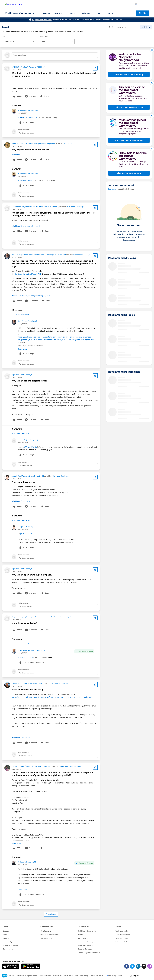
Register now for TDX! (42, 20)
